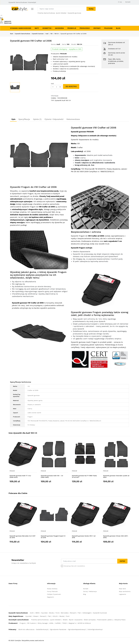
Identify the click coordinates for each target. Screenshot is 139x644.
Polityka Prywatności (54, 595)
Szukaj (91, 9)
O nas (120, 2)
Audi (49, 34)
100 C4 (60, 34)
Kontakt (128, 2)
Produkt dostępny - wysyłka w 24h (67, 49)
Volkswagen (87, 613)
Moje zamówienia (125, 592)
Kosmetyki (47, 28)
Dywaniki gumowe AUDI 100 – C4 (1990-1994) (52, 477)
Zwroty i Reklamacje (90, 592)
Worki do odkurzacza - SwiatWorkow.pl (33, 630)
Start (12, 34)
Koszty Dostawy (52, 589)
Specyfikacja (27, 120)
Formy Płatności (52, 592)
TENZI (64, 624)
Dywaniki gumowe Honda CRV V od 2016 (84, 537)
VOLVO (55, 617)
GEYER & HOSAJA (84, 624)
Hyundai (44, 613)
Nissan (36, 617)
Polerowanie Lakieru (105, 620)
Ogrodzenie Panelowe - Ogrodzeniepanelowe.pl (68, 630)
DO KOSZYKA (71, 86)
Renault (73, 613)
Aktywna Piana (120, 620)
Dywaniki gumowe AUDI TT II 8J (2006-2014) (20, 477)
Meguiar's (72, 624)
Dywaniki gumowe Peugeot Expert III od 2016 (53, 537)
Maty (37, 28)
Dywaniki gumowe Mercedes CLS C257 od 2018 (22, 537)
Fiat (79, 613)
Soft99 (58, 624)
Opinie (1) (42, 120)
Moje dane (122, 589)
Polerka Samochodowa (46, 13)
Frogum (12, 471)
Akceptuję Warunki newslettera (74, 567)
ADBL (51, 624)
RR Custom (32, 624)
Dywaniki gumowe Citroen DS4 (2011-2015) (116, 537)
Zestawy (97, 28)
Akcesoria (59, 28)
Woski (65, 620)
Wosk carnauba (90, 620)
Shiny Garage (43, 624)
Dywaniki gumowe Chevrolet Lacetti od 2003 (116, 477)
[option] (29, 62)
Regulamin (51, 598)
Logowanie (8, 21)
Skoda (51, 613)
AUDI (32, 613)
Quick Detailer (61, 13)
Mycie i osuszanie (75, 620)
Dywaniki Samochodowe (21, 28)
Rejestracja (8, 23)
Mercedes (64, 613)
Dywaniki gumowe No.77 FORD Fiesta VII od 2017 (84, 477)
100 (54, 34)
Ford (57, 613)
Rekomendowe (82, 120)
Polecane (108, 28)
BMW (37, 613)
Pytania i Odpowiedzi (61, 120)
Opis (14, 120)
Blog (118, 28)
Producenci (85, 28)
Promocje (72, 28)
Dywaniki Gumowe (40, 34)
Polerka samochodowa (40, 620)
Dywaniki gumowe (74, 13)
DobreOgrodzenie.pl (95, 630)
